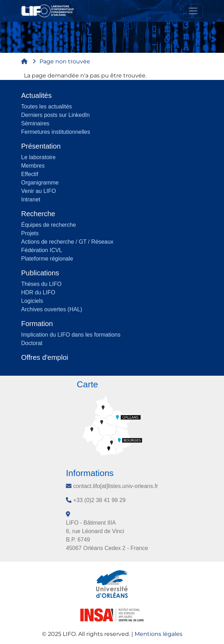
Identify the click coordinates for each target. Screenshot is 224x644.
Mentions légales (158, 634)
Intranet (31, 199)
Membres (33, 166)
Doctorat (32, 343)
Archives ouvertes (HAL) (52, 309)
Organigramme (40, 183)
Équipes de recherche (49, 225)
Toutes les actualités (46, 107)
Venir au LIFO (39, 191)
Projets (30, 233)
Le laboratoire (38, 157)
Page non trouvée (65, 61)
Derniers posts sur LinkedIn (55, 115)
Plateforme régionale (47, 259)
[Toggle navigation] (193, 11)
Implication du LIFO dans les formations (71, 335)
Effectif (30, 174)
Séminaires (35, 123)
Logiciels (32, 301)
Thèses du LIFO (41, 284)
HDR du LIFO (38, 292)
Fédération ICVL (42, 250)
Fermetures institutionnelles (56, 132)
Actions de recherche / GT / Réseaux (67, 242)
